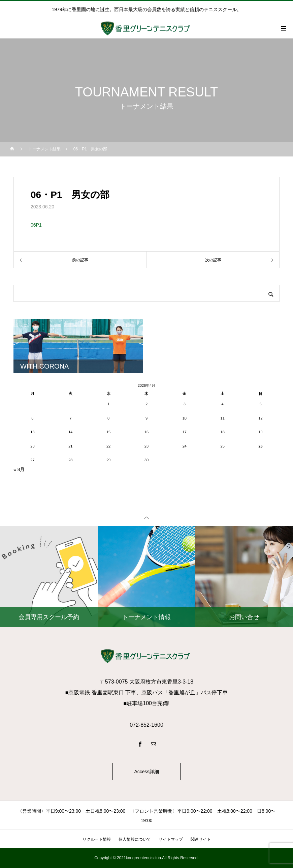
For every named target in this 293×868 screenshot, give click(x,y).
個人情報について (135, 839)
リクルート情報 (97, 839)
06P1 (36, 225)
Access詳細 (146, 772)
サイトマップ (171, 839)
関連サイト (201, 839)
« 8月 (19, 469)
